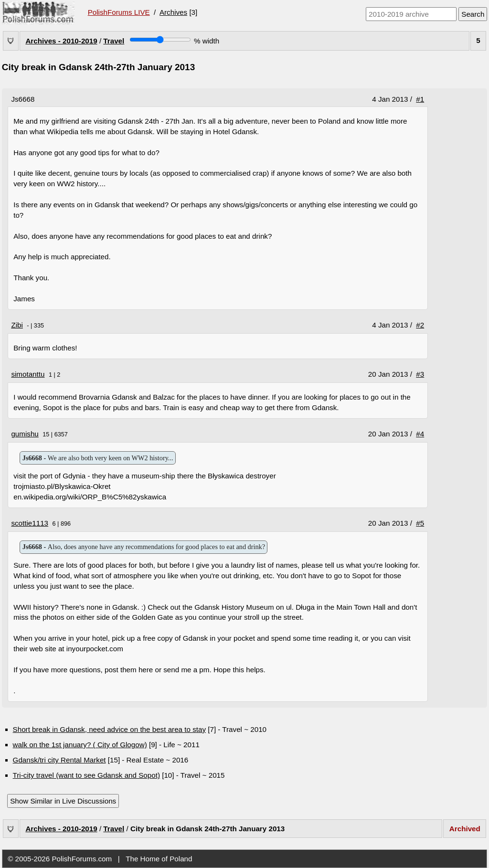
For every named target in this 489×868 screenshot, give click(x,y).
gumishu (25, 434)
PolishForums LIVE (119, 12)
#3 (420, 374)
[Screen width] (160, 40)
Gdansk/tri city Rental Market (59, 760)
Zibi (17, 325)
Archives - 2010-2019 (61, 41)
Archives (173, 12)
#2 (420, 325)
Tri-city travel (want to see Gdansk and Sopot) (86, 775)
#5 (420, 523)
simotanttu (28, 374)
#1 (420, 99)
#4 (420, 434)
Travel (114, 41)
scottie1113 (30, 523)
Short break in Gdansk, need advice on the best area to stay (109, 729)
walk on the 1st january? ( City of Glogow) (80, 745)
